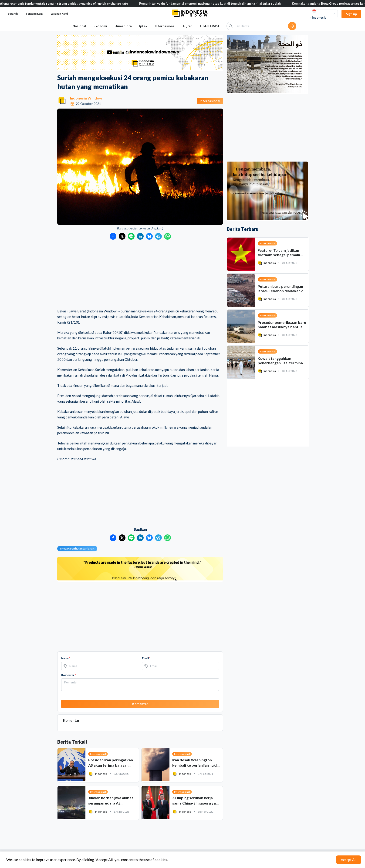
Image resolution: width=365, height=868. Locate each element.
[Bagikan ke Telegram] (158, 236)
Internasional (165, 26)
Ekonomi (100, 26)
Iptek (143, 26)
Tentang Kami (34, 14)
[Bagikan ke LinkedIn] (140, 236)
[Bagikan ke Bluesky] (149, 236)
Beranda (13, 14)
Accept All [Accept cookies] (349, 860)
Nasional (79, 26)
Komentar (69, 675)
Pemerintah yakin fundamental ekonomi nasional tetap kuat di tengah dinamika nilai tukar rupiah (219, 3)
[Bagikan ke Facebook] (113, 236)
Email (146, 658)
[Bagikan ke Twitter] (122, 236)
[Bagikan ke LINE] (131, 236)
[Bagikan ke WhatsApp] (167, 236)
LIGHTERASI (210, 26)
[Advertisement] (140, 275)
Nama (66, 658)
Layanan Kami (59, 14)
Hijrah (188, 26)
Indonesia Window (86, 98)
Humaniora (123, 26)
